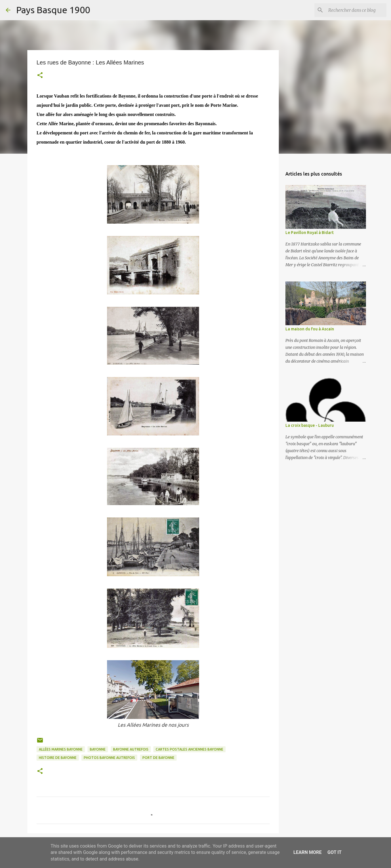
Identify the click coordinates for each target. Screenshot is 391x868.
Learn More (308, 852)
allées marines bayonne (61, 749)
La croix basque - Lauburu (310, 425)
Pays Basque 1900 (53, 10)
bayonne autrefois (131, 749)
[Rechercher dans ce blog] (356, 10)
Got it (334, 852)
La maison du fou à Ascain (310, 329)
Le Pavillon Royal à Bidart (310, 233)
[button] (40, 76)
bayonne (98, 749)
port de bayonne (158, 758)
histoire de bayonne (58, 758)
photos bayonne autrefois (109, 758)
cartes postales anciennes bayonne (189, 749)
